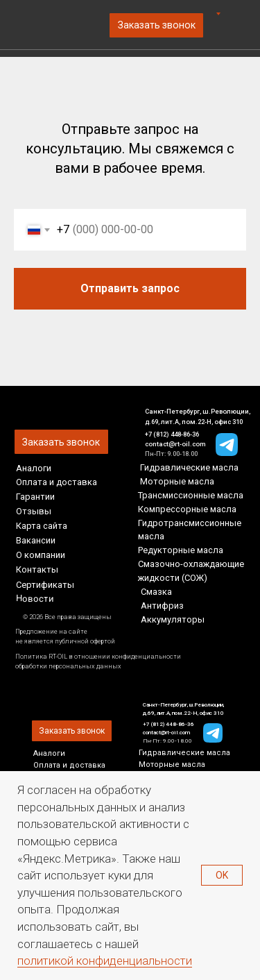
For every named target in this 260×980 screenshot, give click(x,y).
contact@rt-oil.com (175, 444)
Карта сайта (42, 526)
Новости (35, 598)
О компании (41, 555)
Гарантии (35, 497)
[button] (156, 25)
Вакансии (36, 540)
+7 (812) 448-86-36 (172, 434)
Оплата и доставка (57, 482)
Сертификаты (45, 585)
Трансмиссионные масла (191, 495)
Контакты (37, 569)
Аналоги (34, 468)
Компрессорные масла (187, 509)
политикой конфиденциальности (105, 961)
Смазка (156, 592)
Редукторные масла (181, 550)
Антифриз (162, 606)
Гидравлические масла (189, 467)
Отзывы (34, 511)
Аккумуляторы (173, 619)
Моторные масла (177, 481)
